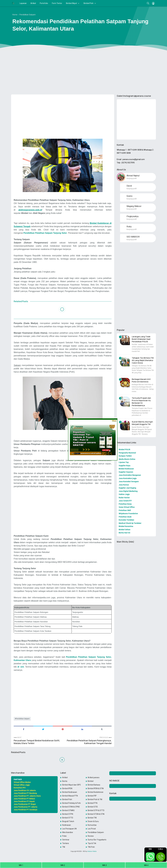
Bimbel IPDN (67, 788)
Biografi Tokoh (68, 821)
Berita (65, 781)
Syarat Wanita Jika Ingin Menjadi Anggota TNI (142, 423)
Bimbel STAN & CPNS (71, 807)
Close (114, 421)
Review (91, 836)
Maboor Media (92, 851)
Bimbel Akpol (71, 3)
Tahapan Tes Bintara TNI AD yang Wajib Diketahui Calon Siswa (143, 360)
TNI (64, 847)
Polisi (64, 836)
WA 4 (146, 865)
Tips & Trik (92, 843)
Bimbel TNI (92, 818)
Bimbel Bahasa (94, 785)
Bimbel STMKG (68, 810)
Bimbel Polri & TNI (95, 799)
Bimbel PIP (92, 796)
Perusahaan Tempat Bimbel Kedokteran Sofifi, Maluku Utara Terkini (37, 742)
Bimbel (91, 781)
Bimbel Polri (89, 3)
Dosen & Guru (93, 821)
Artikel (33, 3)
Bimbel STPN (68, 814)
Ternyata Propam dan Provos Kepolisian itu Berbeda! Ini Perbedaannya (141, 402)
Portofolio (44, 3)
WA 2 (63, 865)
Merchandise (68, 832)
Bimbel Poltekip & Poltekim (71, 803)
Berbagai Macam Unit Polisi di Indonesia (141, 380)
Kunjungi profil (132, 178)
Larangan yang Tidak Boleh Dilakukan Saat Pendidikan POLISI (141, 339)
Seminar (66, 840)
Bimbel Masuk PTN (70, 796)
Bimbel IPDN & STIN (96, 788)
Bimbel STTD (68, 818)
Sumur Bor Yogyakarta (97, 840)
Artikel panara (93, 777)
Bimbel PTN (93, 803)
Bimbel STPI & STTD (96, 810)
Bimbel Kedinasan (70, 792)
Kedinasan (67, 825)
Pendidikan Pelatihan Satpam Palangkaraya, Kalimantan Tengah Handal (89, 742)
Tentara (65, 843)
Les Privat (92, 829)
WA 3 (104, 865)
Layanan (23, 3)
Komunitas (92, 825)
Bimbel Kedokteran (96, 792)
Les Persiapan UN (69, 829)
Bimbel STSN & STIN (96, 814)
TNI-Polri (91, 847)
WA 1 (21, 865)
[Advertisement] (83, 72)
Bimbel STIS (93, 807)
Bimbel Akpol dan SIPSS (71, 785)
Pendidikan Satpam (23, 719)
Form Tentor (57, 3)
